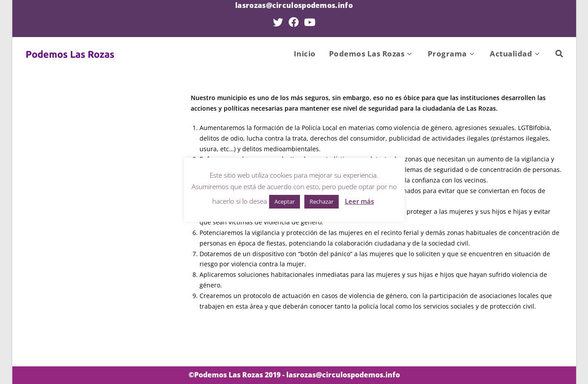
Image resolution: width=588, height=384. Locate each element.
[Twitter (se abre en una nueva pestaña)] (278, 22)
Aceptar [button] (285, 201)
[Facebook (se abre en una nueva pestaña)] (294, 22)
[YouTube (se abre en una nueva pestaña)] (310, 22)
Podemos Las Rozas (70, 54)
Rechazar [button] (322, 201)
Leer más (359, 201)
